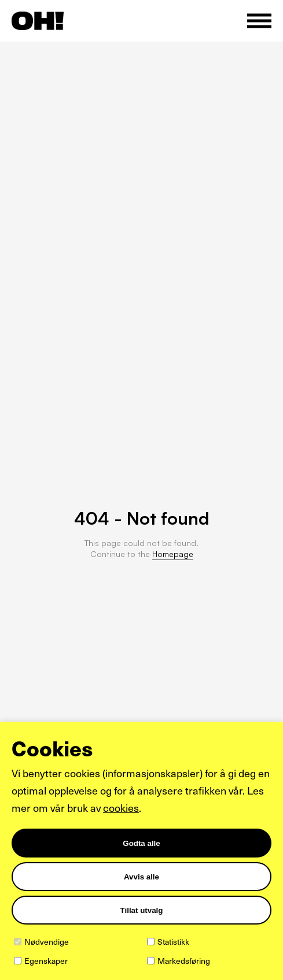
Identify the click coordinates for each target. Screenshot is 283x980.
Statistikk (173, 942)
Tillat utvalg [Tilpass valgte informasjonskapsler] (142, 910)
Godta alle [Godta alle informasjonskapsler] (141, 843)
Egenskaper (46, 961)
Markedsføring (184, 961)
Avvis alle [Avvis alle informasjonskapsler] (141, 877)
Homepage (173, 554)
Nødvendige (47, 942)
